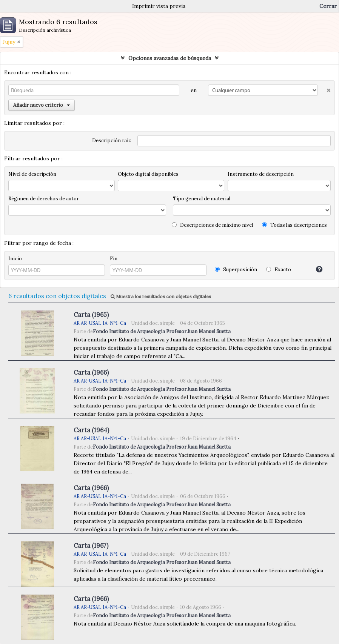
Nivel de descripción (32, 174)
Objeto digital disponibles (148, 174)
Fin (114, 259)
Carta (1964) (91, 430)
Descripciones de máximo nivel (212, 225)
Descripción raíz (112, 141)
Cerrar (328, 6)
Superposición (236, 270)
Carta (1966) (91, 372)
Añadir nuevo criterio (42, 105)
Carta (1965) (91, 315)
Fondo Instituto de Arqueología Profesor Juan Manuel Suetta (162, 331)
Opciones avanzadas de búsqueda (170, 58)
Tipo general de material (202, 199)
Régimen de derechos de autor (44, 199)
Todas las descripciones (294, 225)
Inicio (15, 259)
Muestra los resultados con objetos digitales (161, 296)
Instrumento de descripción (261, 174)
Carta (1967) (91, 546)
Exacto (279, 270)
